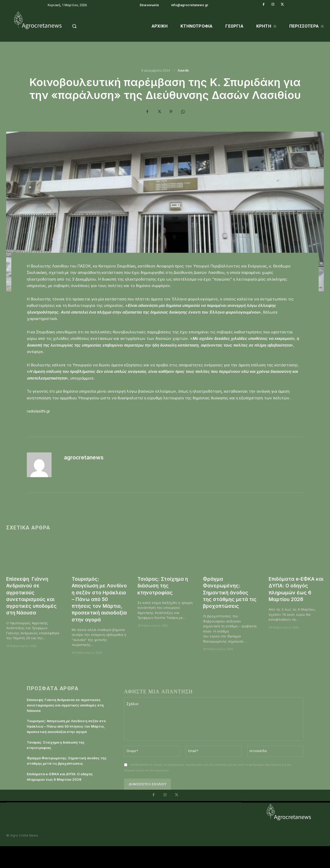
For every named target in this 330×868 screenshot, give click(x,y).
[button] (85, 26)
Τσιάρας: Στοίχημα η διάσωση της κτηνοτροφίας (164, 586)
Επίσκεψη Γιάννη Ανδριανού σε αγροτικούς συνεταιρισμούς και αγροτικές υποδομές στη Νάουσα (34, 596)
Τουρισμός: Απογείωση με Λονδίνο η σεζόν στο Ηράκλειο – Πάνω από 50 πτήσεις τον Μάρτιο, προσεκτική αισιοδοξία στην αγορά (99, 606)
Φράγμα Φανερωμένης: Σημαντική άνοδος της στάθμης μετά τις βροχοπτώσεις (228, 592)
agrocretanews (84, 457)
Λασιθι (183, 71)
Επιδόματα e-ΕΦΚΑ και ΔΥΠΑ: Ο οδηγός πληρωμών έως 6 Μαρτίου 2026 (295, 589)
